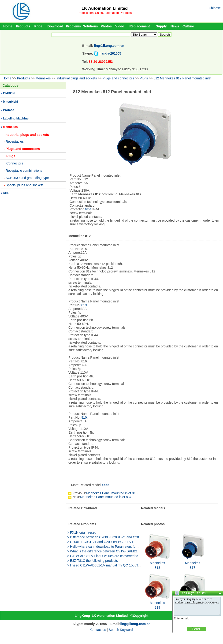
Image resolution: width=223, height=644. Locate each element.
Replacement (139, 26)
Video (120, 26)
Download (55, 26)
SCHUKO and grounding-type (27, 178)
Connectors (15, 163)
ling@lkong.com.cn (109, 46)
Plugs (144, 78)
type (88, 209)
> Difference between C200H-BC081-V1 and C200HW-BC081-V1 (115, 537)
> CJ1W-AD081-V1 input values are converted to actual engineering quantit (122, 556)
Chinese (215, 8)
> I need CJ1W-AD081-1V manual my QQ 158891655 (106, 565)
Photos (106, 26)
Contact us (98, 630)
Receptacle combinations (24, 171)
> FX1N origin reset (81, 532)
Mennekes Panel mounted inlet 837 (106, 497)
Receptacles (15, 141)
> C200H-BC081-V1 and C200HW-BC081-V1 (100, 542)
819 (84, 305)
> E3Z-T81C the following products (93, 561)
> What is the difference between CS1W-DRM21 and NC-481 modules (118, 551)
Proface (9, 110)
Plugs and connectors (118, 78)
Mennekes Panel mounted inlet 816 (112, 493)
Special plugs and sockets (25, 185)
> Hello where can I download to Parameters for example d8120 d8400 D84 (122, 547)
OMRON (9, 93)
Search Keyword (121, 630)
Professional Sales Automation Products (105, 13)
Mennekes (43, 78)
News (175, 26)
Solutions (90, 26)
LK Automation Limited (105, 8)
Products (23, 26)
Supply (161, 26)
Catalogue (11, 86)
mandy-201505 (110, 53)
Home (8, 26)
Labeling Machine (16, 118)
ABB (6, 193)
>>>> (106, 485)
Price (38, 26)
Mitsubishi (11, 102)
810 (84, 417)
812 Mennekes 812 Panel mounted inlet (182, 78)
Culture (188, 26)
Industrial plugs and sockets (77, 78)
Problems (74, 26)
